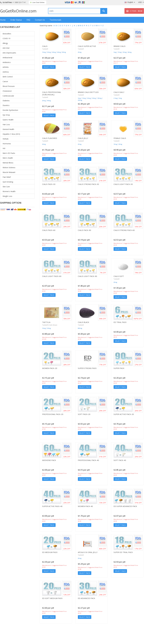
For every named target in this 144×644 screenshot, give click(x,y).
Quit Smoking (8, 182)
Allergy (5, 43)
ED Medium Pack (50, 552)
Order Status (16, 20)
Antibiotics (7, 62)
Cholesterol (7, 91)
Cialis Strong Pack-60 (124, 230)
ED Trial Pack (120, 322)
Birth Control (8, 77)
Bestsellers (7, 34)
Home (3, 20)
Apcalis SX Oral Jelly (88, 552)
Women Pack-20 (50, 368)
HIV (4, 148)
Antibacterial (7, 58)
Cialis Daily (119, 92)
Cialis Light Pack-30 (123, 184)
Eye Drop (6, 115)
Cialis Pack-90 (84, 230)
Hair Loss (6, 124)
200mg (80, 100)
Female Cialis (120, 138)
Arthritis (6, 67)
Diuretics (6, 105)
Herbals (6, 139)
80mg (64, 52)
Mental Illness (8, 163)
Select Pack (49, 67)
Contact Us (40, 20)
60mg (59, 52)
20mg (49, 52)
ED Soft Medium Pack (52, 598)
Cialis (45, 46)
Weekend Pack (49, 460)
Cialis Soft (119, 276)
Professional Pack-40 (88, 460)
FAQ (28, 20)
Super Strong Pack (87, 368)
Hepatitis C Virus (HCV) (11, 134)
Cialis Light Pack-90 (87, 276)
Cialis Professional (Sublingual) (52, 93)
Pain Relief (7, 177)
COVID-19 (6, 38)
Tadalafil (45, 49)
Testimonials (55, 20)
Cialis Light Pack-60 (52, 276)
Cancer (5, 81)
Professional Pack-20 (53, 414)
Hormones (7, 144)
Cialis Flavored (50, 138)
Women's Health (9, 191)
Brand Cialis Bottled (88, 92)
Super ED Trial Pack (123, 552)
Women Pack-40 (85, 506)
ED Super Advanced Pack (125, 506)
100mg (99, 98)
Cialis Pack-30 (49, 184)
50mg (94, 98)
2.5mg (115, 98)
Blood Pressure (9, 86)
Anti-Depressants (9, 53)
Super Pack (119, 368)
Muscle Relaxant (9, 172)
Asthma (6, 72)
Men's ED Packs (9, 153)
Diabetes (6, 101)
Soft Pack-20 (84, 414)
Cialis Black (84, 322)
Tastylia (46, 322)
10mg (44, 52)
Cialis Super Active (87, 46)
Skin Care (6, 187)
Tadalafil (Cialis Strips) (50, 325)
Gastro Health (8, 120)
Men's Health (8, 158)
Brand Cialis (120, 46)
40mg (54, 52)
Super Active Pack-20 (124, 414)
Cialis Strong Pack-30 (88, 184)
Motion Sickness (9, 167)
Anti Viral (6, 48)
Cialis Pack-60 (49, 230)
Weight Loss (7, 196)
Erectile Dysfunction (10, 110)
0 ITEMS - (136, 11)
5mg (115, 52)
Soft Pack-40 (120, 460)
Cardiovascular (8, 96)
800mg (80, 328)
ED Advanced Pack (86, 598)
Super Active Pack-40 (52, 506)
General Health (8, 129)
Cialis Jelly (83, 138)
